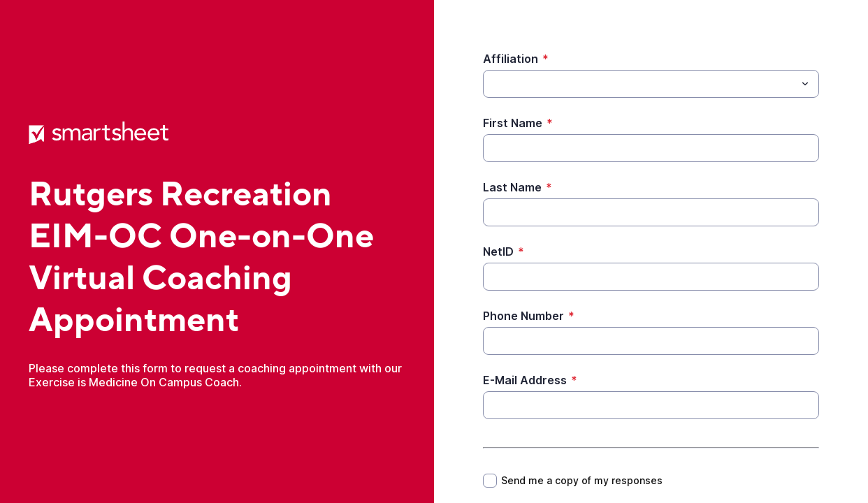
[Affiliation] (639, 84)
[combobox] (651, 84)
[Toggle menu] (805, 84)
